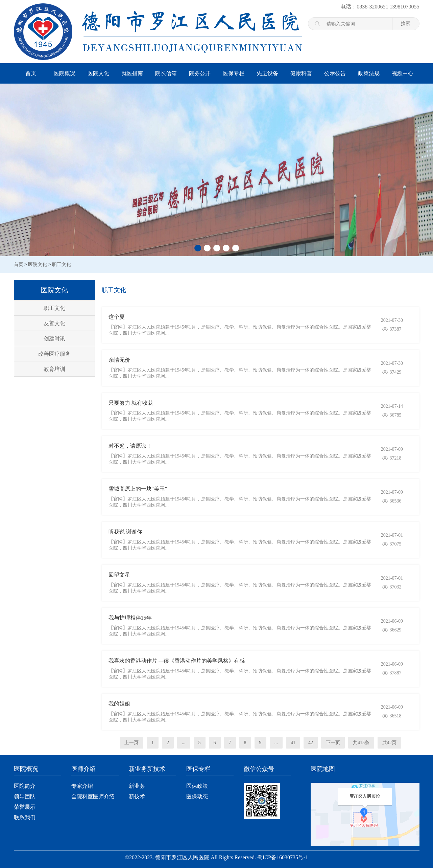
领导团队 (25, 796)
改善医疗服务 (54, 354)
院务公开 (200, 73)
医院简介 (25, 786)
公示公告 (335, 73)
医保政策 (197, 786)
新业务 (137, 786)
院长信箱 (166, 73)
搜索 (406, 23)
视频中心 (403, 73)
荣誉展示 (25, 807)
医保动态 (197, 796)
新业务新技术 (147, 769)
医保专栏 (234, 73)
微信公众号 (259, 769)
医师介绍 (83, 769)
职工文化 (62, 264)
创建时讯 (54, 339)
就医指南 (132, 73)
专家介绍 (82, 786)
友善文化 (54, 323)
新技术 (137, 796)
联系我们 (25, 817)
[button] (198, 248)
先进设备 (267, 73)
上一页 (131, 743)
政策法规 (369, 73)
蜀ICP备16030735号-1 (283, 857)
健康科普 (301, 73)
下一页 (333, 743)
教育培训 (54, 369)
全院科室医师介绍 (93, 796)
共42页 (389, 743)
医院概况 (65, 73)
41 (293, 743)
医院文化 (98, 73)
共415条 (361, 743)
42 (311, 743)
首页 (31, 73)
